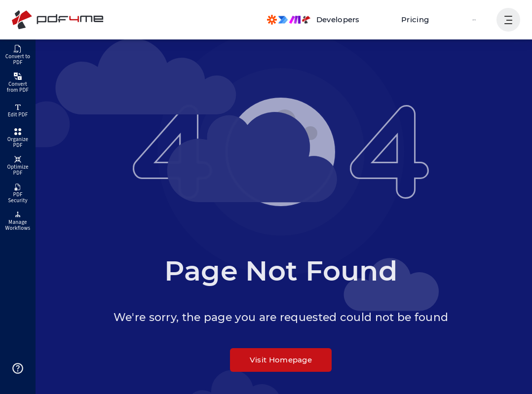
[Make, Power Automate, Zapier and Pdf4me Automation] (323, 20)
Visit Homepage (281, 360)
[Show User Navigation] (508, 20)
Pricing (420, 19)
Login (475, 19)
